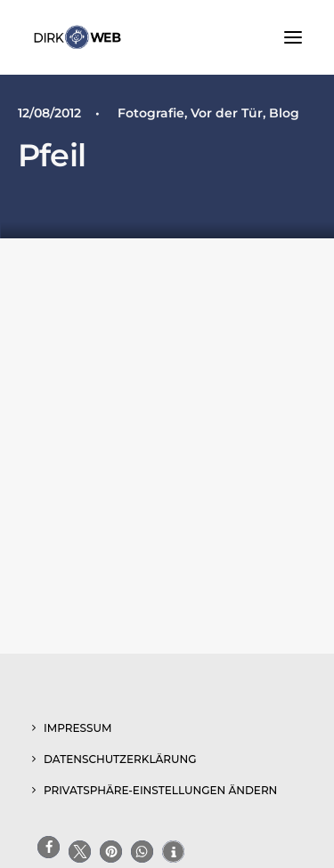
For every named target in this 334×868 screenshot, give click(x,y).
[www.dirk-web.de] (77, 37)
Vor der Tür (227, 113)
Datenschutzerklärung (120, 759)
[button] (293, 37)
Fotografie (151, 113)
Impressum (77, 728)
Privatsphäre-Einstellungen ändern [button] (160, 790)
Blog (284, 113)
